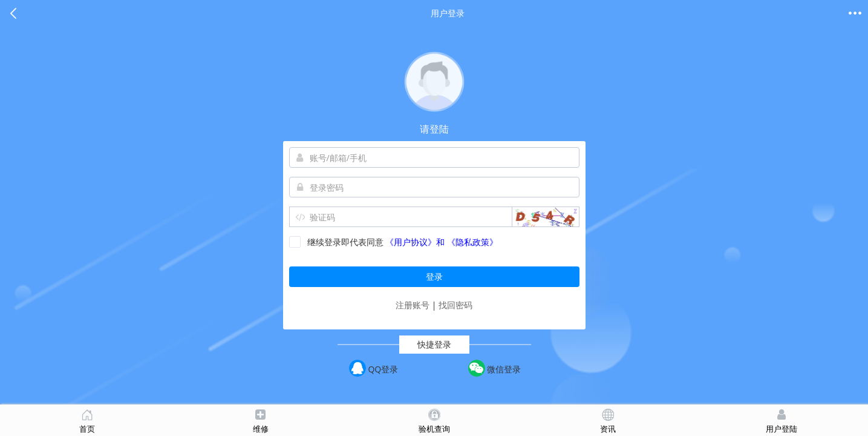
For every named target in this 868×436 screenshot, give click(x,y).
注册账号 (414, 305)
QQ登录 (374, 368)
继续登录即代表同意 (336, 242)
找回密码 (455, 305)
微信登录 (495, 368)
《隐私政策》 (472, 242)
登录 (434, 276)
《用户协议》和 (415, 242)
